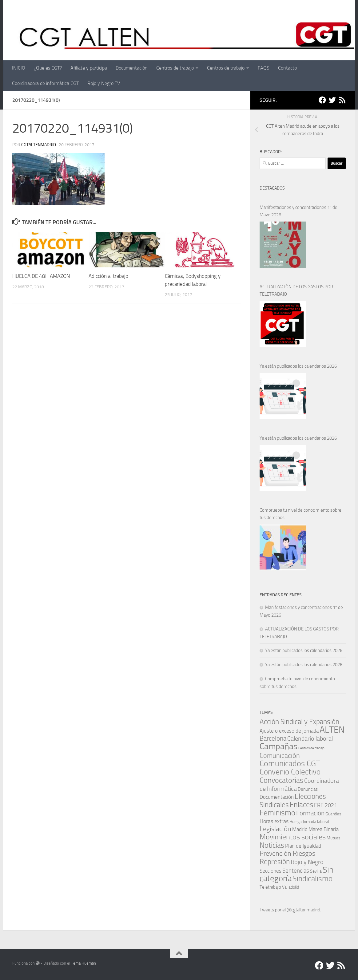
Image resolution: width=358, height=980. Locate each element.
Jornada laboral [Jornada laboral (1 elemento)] (316, 822)
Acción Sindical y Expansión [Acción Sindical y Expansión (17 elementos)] (299, 722)
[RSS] (342, 100)
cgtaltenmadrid (39, 145)
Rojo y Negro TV (104, 83)
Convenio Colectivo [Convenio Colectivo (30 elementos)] (290, 772)
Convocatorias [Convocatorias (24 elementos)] (281, 780)
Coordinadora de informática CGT (45, 83)
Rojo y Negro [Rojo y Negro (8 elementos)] (307, 862)
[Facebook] (322, 100)
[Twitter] (332, 100)
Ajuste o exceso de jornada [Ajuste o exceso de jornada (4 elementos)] (289, 731)
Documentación (132, 68)
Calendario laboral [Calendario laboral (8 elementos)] (310, 739)
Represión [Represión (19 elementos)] (275, 862)
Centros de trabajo (175, 68)
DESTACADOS (272, 188)
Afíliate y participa (89, 68)
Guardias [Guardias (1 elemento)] (333, 814)
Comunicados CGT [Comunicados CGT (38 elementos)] (290, 764)
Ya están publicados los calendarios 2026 (298, 366)
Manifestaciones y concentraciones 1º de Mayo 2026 (298, 211)
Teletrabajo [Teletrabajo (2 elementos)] (270, 887)
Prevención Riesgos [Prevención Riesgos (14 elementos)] (287, 853)
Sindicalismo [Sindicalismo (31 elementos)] (312, 878)
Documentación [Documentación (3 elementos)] (277, 797)
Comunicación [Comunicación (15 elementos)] (280, 756)
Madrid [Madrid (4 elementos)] (300, 829)
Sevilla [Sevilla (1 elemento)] (316, 871)
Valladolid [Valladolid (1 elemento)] (290, 887)
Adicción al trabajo (108, 276)
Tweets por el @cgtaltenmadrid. (290, 910)
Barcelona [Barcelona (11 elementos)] (273, 738)
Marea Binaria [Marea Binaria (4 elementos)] (324, 829)
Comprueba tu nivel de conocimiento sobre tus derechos (300, 514)
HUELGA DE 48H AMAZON (41, 276)
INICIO (19, 68)
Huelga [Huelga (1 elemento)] (296, 822)
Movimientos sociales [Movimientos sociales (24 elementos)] (293, 837)
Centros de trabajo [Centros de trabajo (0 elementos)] (311, 748)
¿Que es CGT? (48, 68)
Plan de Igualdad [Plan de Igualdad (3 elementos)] (303, 846)
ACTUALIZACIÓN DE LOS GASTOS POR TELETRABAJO (296, 290)
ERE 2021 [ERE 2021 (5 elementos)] (326, 805)
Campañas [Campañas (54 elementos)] (278, 746)
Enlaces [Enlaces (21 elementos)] (301, 805)
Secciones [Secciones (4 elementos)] (270, 871)
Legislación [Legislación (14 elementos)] (275, 829)
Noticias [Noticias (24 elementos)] (272, 845)
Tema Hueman (84, 963)
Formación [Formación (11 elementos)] (310, 813)
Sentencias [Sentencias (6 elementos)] (296, 871)
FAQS (264, 68)
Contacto (287, 68)
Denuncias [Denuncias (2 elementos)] (308, 789)
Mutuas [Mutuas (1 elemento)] (334, 838)
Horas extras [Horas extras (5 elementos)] (274, 821)
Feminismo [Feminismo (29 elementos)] (277, 813)
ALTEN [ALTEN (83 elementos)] (332, 730)
